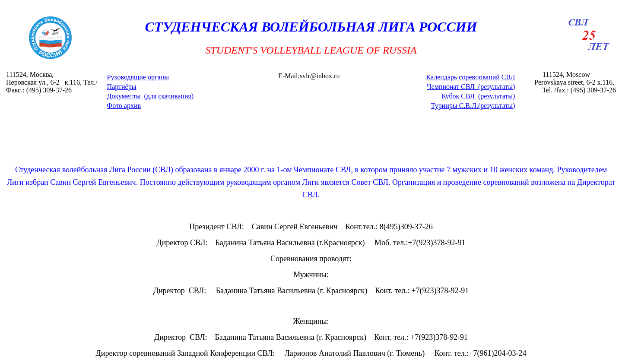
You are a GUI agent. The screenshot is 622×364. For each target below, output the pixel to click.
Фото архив (124, 106)
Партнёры (122, 87)
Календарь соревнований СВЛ (470, 77)
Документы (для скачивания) (151, 96)
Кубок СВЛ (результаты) (478, 96)
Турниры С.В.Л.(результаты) (473, 106)
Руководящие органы (138, 77)
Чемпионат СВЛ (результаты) (471, 87)
